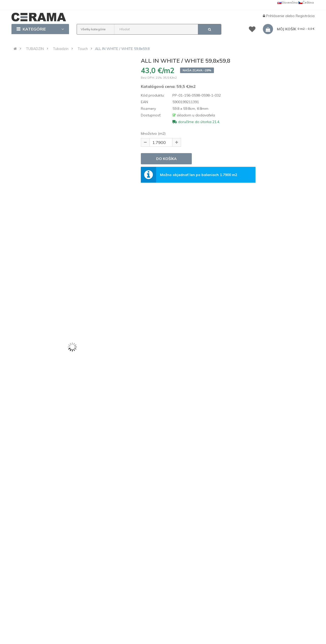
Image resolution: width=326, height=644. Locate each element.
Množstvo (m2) (153, 133)
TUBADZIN (35, 49)
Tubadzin (61, 49)
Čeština (306, 2)
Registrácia (305, 16)
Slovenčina (288, 2)
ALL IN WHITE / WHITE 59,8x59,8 (122, 49)
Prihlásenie (276, 16)
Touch (83, 49)
